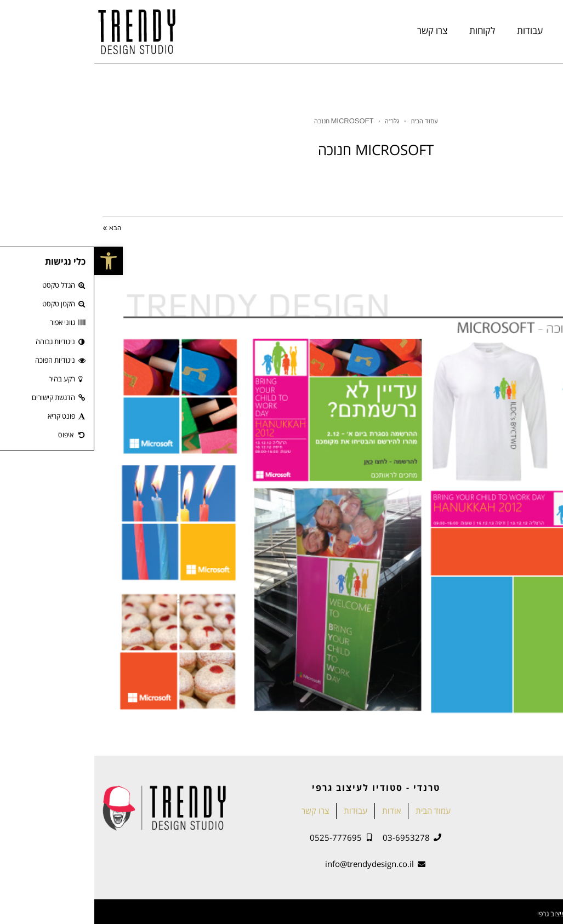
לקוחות (388, 30)
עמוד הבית (533, 30)
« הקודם (542, 229)
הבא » (18, 229)
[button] (14, 261)
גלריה (298, 122)
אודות (481, 30)
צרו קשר (338, 30)
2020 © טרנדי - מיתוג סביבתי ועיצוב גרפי (500, 914)
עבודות (436, 30)
